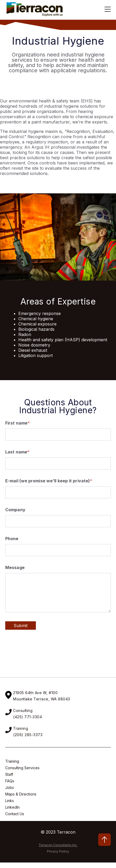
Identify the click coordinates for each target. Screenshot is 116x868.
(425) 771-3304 (27, 717)
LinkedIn (12, 807)
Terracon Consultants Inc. (58, 845)
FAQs (10, 781)
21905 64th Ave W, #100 (35, 693)
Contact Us (15, 814)
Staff (9, 774)
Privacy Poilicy (58, 851)
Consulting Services (22, 768)
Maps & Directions (21, 794)
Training (12, 761)
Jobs (10, 787)
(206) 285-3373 (28, 735)
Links (10, 801)
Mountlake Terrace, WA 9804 (40, 699)
